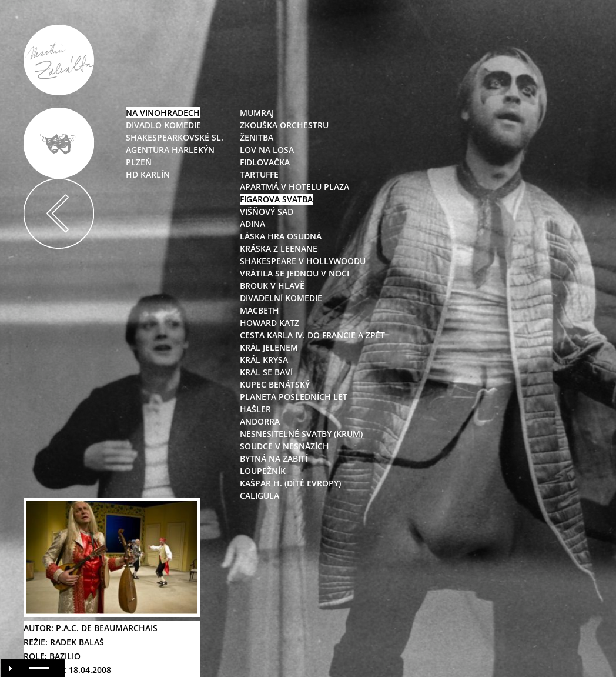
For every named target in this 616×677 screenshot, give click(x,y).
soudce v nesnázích (284, 446)
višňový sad (267, 211)
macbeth (260, 310)
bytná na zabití (274, 458)
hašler (255, 409)
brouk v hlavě (272, 286)
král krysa (264, 360)
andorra (260, 421)
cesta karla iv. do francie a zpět (312, 335)
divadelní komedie (281, 298)
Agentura (148, 150)
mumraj (257, 113)
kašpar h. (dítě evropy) (290, 483)
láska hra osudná (281, 236)
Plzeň (139, 162)
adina (252, 224)
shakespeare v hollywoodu (303, 261)
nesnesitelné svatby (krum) (301, 434)
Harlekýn (192, 150)
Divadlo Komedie (163, 125)
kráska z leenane (279, 249)
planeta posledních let (294, 397)
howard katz (269, 323)
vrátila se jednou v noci (294, 273)
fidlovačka (265, 162)
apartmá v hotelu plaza (294, 187)
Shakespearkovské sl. (175, 137)
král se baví (266, 372)
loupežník (263, 471)
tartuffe (259, 174)
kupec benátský (275, 384)
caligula (260, 496)
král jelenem (269, 347)
